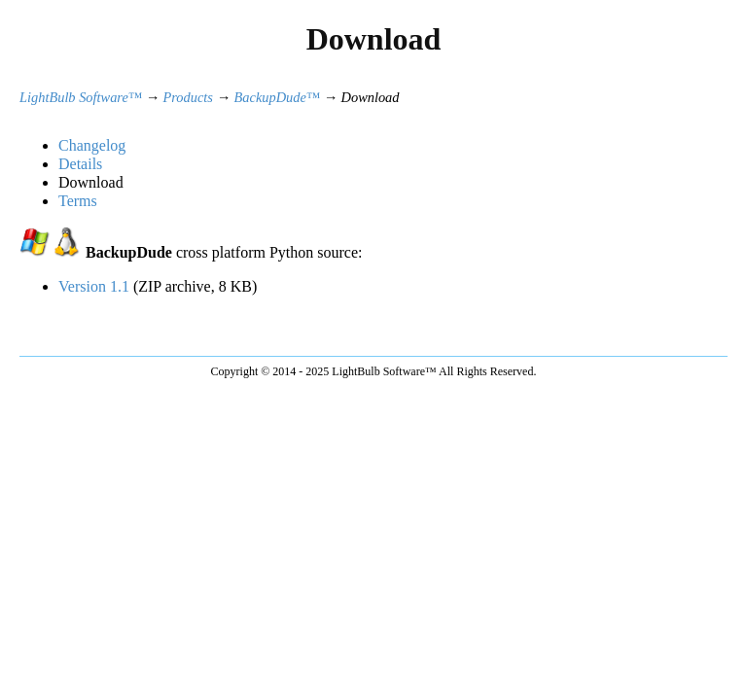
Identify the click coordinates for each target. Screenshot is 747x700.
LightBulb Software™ (81, 97)
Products (188, 97)
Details (80, 164)
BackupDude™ (277, 97)
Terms (78, 201)
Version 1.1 (94, 286)
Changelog (92, 145)
